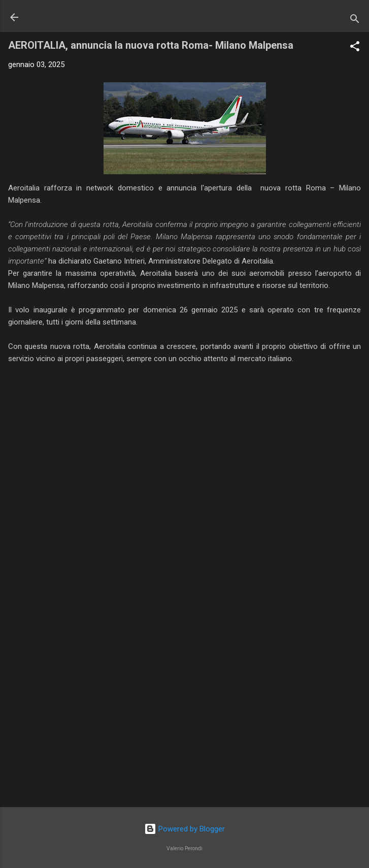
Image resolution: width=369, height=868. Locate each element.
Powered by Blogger (184, 829)
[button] (355, 48)
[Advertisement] (184, 720)
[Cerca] (355, 21)
